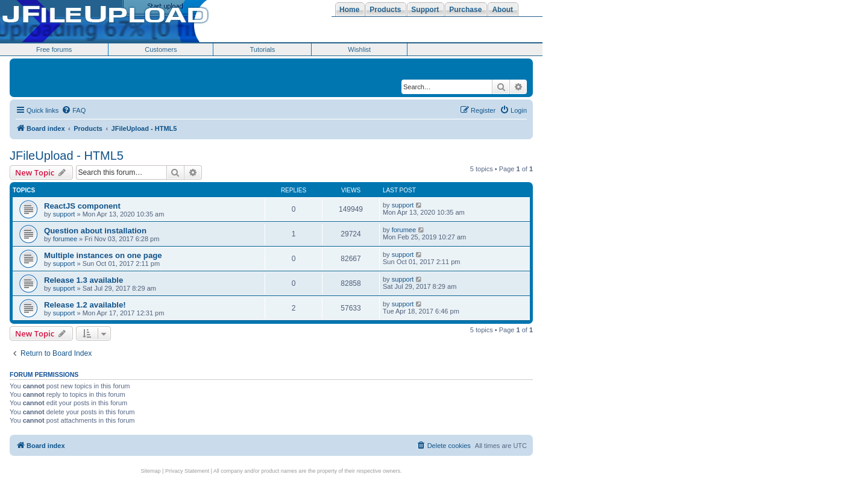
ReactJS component (82, 206)
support (64, 214)
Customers (161, 49)
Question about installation (95, 231)
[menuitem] (74, 110)
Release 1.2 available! (85, 305)
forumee (65, 239)
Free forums (54, 49)
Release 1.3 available (83, 280)
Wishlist (359, 49)
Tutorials (262, 49)
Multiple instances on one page (103, 255)
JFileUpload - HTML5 (67, 156)
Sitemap (151, 471)
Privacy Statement (187, 471)
